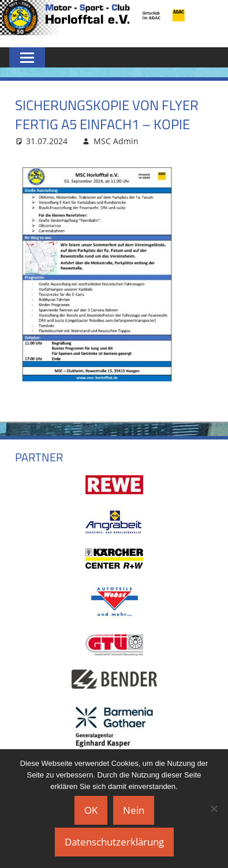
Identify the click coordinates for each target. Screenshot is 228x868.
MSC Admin (116, 141)
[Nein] (214, 809)
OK (91, 810)
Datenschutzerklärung (114, 842)
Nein (134, 810)
